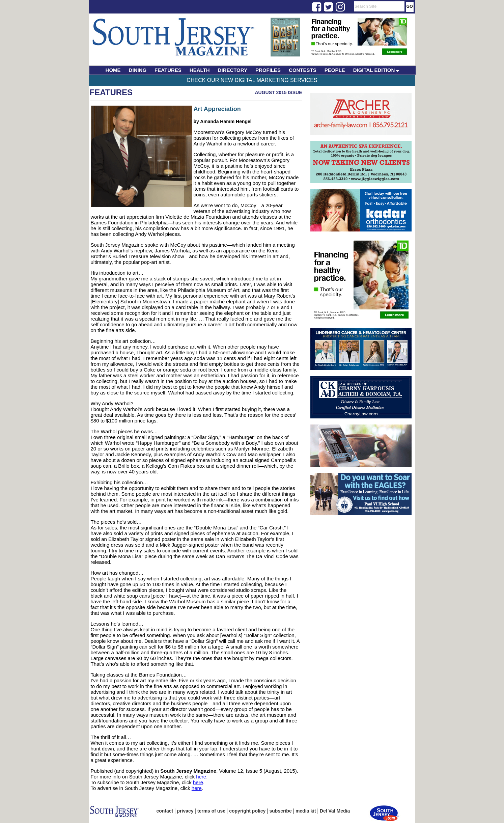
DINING (138, 70)
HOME (113, 70)
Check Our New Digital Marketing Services (252, 80)
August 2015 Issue (278, 92)
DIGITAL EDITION (376, 70)
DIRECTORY (233, 70)
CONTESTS (303, 70)
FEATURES (168, 70)
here (201, 777)
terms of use (211, 811)
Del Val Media (335, 811)
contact (165, 811)
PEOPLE (335, 70)
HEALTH (200, 70)
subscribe (281, 811)
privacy (185, 811)
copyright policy (247, 811)
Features (111, 92)
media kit (306, 811)
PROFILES (268, 70)
